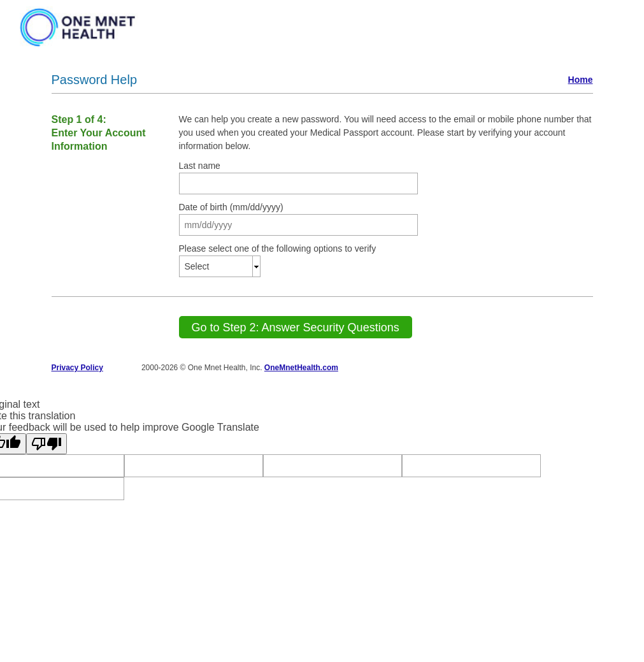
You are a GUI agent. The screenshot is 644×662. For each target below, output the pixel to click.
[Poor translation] (47, 444)
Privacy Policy (77, 368)
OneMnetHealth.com (301, 368)
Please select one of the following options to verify (278, 248)
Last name (200, 166)
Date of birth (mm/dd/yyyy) (231, 207)
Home (581, 80)
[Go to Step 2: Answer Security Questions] (296, 327)
